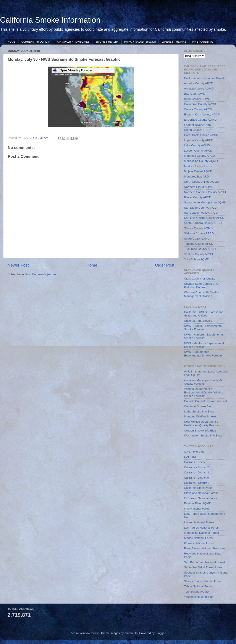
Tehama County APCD (199, 244)
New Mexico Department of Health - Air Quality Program (202, 423)
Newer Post (18, 265)
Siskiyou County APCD (199, 233)
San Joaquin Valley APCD (201, 213)
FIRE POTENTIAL (203, 42)
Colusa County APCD (198, 109)
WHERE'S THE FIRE (174, 42)
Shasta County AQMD (198, 228)
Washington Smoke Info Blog (203, 435)
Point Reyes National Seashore (204, 548)
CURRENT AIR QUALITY (36, 42)
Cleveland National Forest (201, 493)
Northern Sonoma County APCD (205, 192)
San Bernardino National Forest (204, 562)
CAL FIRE (191, 457)
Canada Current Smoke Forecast (205, 401)
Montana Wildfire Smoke (200, 416)
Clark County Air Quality (200, 279)
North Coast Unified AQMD (201, 182)
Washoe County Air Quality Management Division (201, 294)
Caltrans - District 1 (196, 462)
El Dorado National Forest (201, 498)
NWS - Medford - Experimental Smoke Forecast (204, 345)
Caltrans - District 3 (196, 472)
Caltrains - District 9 (197, 483)
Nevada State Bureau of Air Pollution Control (202, 285)
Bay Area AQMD (195, 94)
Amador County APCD (199, 83)
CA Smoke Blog (194, 452)
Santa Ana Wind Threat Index (203, 567)
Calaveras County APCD (200, 104)
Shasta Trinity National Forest (203, 581)
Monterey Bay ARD (196, 177)
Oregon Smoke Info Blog (200, 431)
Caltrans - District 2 (196, 467)
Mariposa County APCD (200, 156)
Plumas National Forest (199, 543)
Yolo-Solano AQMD (197, 259)
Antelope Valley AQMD (199, 89)
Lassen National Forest (199, 522)
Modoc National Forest (199, 538)
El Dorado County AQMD (200, 120)
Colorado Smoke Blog (198, 406)
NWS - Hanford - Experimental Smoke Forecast (204, 336)
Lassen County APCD (198, 151)
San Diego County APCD (200, 208)
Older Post (165, 265)
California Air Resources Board (204, 78)
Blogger (160, 633)
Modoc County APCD (198, 166)
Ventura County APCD (199, 254)
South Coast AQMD (197, 239)
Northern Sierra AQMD (199, 187)
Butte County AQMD (197, 99)
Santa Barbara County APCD (203, 223)
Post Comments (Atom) (41, 274)
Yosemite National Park (199, 597)
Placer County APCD (198, 197)
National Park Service (198, 321)
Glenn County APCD (197, 130)
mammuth (131, 633)
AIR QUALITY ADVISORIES (73, 42)
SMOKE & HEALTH (107, 42)
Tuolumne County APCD (200, 249)
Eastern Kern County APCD (202, 114)
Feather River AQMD (198, 125)
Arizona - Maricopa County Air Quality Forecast (203, 382)
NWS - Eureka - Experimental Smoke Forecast (203, 328)
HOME (11, 42)
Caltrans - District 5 (196, 478)
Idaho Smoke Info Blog (199, 411)
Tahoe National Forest (198, 586)
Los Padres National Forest (202, 528)
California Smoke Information (50, 20)
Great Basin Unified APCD (201, 135)
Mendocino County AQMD (201, 161)
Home (92, 265)
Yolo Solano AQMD (196, 592)
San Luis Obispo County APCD (204, 218)
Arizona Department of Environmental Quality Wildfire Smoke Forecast (204, 392)
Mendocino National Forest (201, 533)
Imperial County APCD (199, 140)
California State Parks (198, 488)
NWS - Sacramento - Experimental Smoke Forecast (204, 354)
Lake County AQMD (197, 145)
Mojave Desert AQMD (198, 171)
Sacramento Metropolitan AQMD (205, 202)
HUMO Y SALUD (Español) (140, 42)
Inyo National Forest (197, 509)
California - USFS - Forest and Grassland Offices (204, 314)
